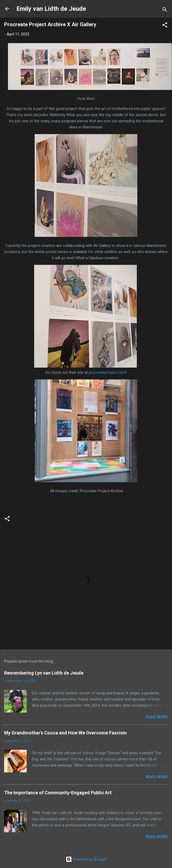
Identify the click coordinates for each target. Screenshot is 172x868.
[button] (165, 26)
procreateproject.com (107, 372)
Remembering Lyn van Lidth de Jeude (44, 673)
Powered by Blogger (86, 859)
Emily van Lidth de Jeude (51, 9)
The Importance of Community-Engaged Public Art (58, 793)
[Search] (165, 10)
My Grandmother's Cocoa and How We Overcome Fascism (65, 733)
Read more (157, 717)
